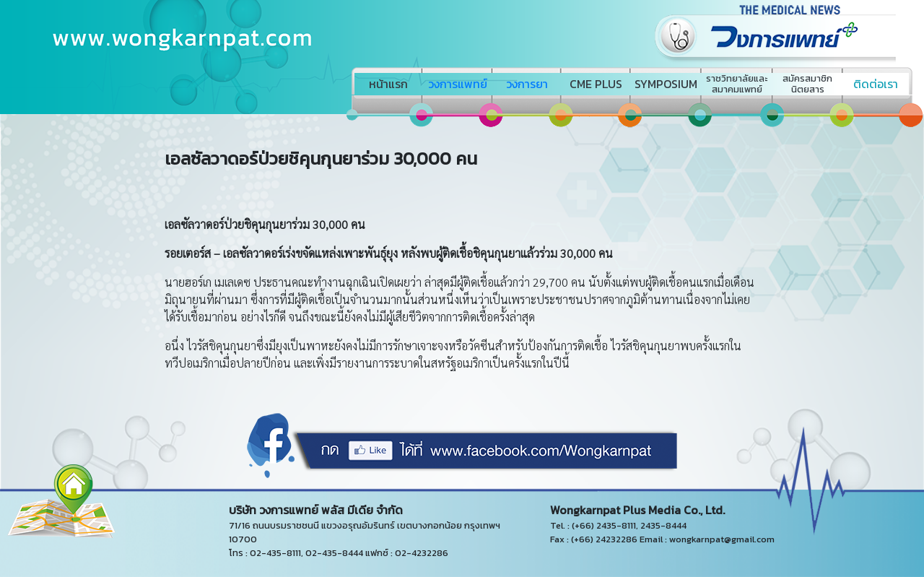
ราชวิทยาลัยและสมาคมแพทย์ (737, 84)
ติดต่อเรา (876, 84)
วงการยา (527, 84)
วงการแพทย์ (458, 84)
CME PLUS (596, 84)
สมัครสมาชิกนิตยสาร (807, 84)
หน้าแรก (388, 84)
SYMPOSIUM (666, 84)
